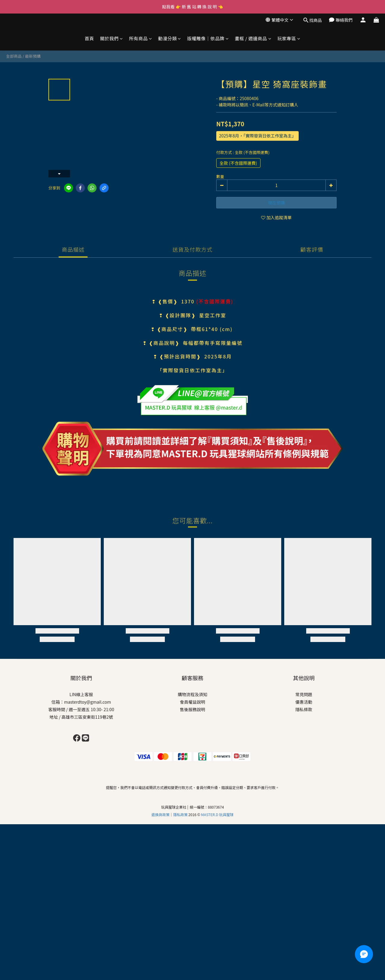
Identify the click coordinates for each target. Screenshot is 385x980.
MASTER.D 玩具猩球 (217, 814)
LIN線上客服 (81, 694)
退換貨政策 (161, 814)
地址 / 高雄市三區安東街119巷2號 (81, 717)
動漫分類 (169, 38)
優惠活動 (304, 702)
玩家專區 (289, 38)
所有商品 (141, 38)
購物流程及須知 (192, 694)
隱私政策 (181, 814)
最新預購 (33, 56)
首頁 (89, 38)
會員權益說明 (192, 702)
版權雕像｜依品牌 (208, 38)
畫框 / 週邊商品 (253, 38)
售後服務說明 (192, 709)
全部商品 (14, 56)
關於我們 (111, 38)
